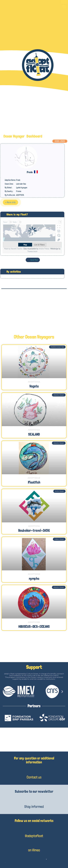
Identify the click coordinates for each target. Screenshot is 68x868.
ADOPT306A (34, 574)
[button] (64, 7)
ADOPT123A (34, 526)
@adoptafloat (34, 836)
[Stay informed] (34, 798)
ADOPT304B (34, 478)
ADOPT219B (34, 622)
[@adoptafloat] (34, 827)
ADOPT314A (34, 430)
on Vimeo (34, 850)
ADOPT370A (34, 382)
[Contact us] (34, 769)
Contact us (34, 777)
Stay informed (34, 807)
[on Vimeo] (34, 842)
